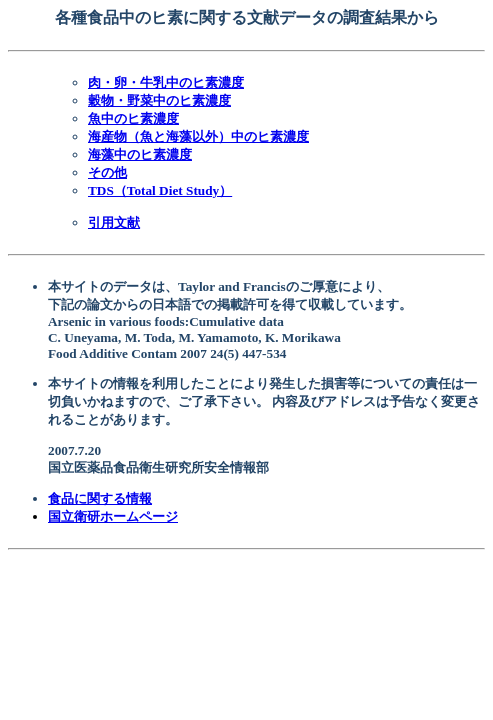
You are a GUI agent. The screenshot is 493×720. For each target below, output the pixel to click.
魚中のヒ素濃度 (133, 118)
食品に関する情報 (100, 498)
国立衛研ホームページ (113, 516)
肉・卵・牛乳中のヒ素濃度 (166, 82)
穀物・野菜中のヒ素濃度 (159, 100)
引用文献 (114, 222)
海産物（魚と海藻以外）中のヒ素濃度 (198, 136)
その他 (107, 172)
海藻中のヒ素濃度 (140, 154)
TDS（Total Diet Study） (160, 190)
